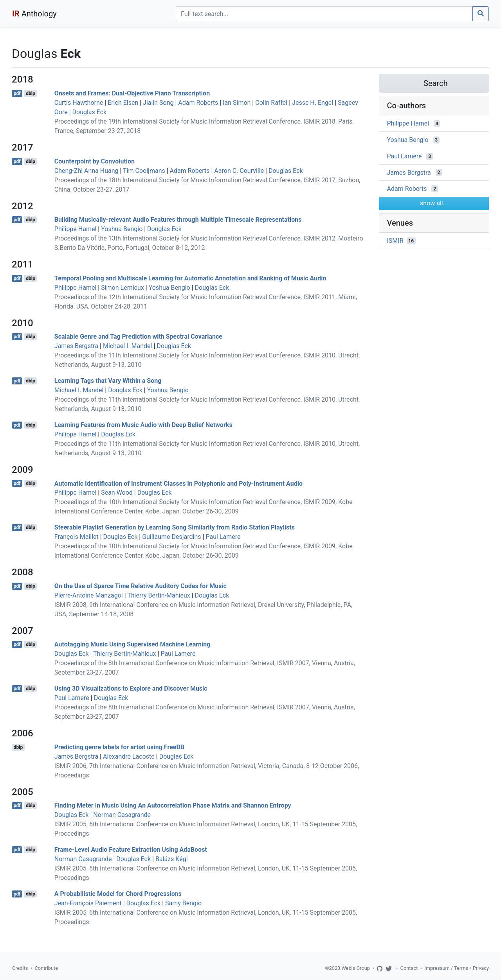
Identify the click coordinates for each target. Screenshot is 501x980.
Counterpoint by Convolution (95, 161)
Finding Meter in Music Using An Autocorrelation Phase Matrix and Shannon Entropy (173, 805)
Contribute (46, 968)
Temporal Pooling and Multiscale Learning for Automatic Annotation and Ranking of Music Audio (190, 278)
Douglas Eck (90, 112)
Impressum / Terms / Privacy (457, 968)
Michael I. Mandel (128, 346)
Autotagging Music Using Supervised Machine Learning (132, 644)
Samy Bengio (183, 903)
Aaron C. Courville (239, 171)
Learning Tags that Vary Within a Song (108, 381)
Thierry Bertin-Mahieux (159, 595)
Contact (409, 968)
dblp (30, 93)
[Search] (324, 14)
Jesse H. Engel (313, 103)
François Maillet (77, 537)
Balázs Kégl (172, 859)
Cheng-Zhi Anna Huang (87, 171)
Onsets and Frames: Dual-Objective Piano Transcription (132, 93)
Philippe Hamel (76, 229)
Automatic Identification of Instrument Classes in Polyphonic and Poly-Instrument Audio (178, 483)
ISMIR (395, 241)
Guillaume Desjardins (171, 537)
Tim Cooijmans (144, 171)
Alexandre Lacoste (129, 757)
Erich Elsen (123, 103)
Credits (20, 968)
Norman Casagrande (122, 815)
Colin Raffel (271, 103)
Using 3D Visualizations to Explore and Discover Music (131, 688)
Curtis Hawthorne (79, 103)
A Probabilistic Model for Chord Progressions (118, 894)
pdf (17, 93)
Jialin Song (158, 103)
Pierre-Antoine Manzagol (89, 595)
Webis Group (356, 968)
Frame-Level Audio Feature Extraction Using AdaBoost (131, 850)
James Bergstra (76, 346)
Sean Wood (117, 493)
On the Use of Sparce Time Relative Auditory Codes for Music (141, 586)
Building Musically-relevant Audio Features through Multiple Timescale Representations (178, 220)
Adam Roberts (198, 103)
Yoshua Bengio (122, 229)
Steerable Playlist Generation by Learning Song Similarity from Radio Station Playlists (175, 527)
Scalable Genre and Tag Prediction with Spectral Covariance (138, 337)
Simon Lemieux (123, 288)
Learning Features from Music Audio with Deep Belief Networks (143, 425)
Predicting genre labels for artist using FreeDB (119, 747)
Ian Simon (237, 103)
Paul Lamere (223, 537)
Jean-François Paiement (88, 903)
